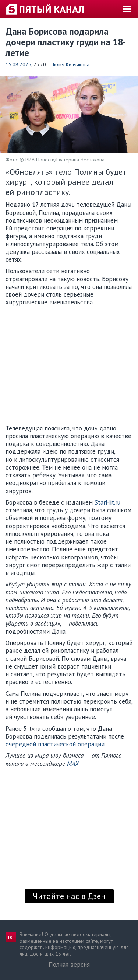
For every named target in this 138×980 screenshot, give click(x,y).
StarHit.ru (107, 502)
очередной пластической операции (55, 744)
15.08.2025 (18, 64)
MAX (73, 764)
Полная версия (69, 965)
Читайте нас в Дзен (69, 896)
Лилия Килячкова (70, 64)
